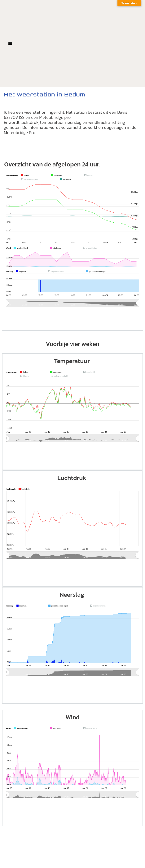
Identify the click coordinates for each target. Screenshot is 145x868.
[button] (10, 43)
